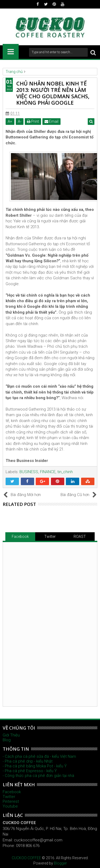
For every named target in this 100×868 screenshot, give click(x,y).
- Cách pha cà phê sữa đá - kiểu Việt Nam (39, 756)
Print (33, 121)
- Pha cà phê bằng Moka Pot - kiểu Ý (35, 766)
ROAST (80, 537)
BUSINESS (29, 472)
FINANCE (48, 472)
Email (51, 121)
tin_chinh (65, 472)
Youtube (10, 806)
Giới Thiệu (11, 735)
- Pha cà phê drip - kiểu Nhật (28, 761)
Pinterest (11, 801)
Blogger (60, 863)
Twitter (50, 537)
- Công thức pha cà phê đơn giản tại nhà (38, 776)
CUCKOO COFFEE (26, 858)
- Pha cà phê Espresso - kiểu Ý (30, 771)
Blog (7, 740)
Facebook (20, 537)
